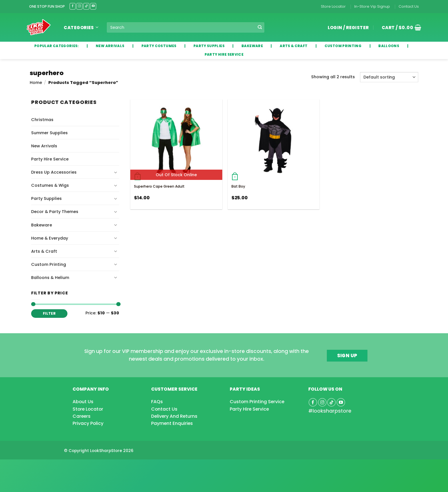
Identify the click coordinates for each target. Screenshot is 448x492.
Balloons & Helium (50, 278)
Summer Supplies (49, 133)
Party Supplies (46, 198)
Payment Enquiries (172, 423)
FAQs (157, 402)
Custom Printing (49, 264)
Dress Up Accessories (54, 172)
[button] (399, 27)
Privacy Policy (88, 423)
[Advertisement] (46, 467)
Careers (82, 416)
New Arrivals (44, 146)
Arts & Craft (44, 251)
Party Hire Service (50, 159)
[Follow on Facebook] (73, 6)
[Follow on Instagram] (79, 6)
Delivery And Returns (174, 416)
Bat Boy (238, 186)
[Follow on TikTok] (86, 6)
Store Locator (333, 6)
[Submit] (260, 27)
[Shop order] (389, 77)
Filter (49, 314)
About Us (83, 402)
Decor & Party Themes (55, 212)
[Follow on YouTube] (93, 6)
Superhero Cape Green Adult (159, 186)
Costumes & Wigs (50, 185)
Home (36, 83)
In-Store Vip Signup (372, 6)
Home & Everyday (50, 238)
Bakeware (42, 225)
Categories (81, 28)
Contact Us (409, 6)
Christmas (42, 120)
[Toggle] (116, 172)
